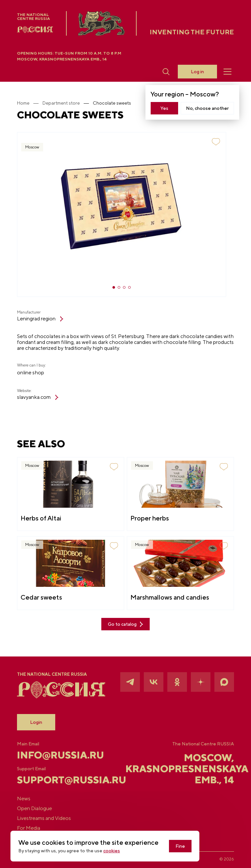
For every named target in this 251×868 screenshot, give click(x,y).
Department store (61, 103)
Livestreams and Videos (44, 818)
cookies (112, 851)
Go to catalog (125, 624)
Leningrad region (40, 319)
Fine (180, 846)
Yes (164, 108)
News (24, 799)
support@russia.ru (53, 780)
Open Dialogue (34, 808)
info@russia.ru (53, 755)
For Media (29, 828)
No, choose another (207, 108)
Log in (197, 72)
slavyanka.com (38, 397)
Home (23, 103)
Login (36, 722)
